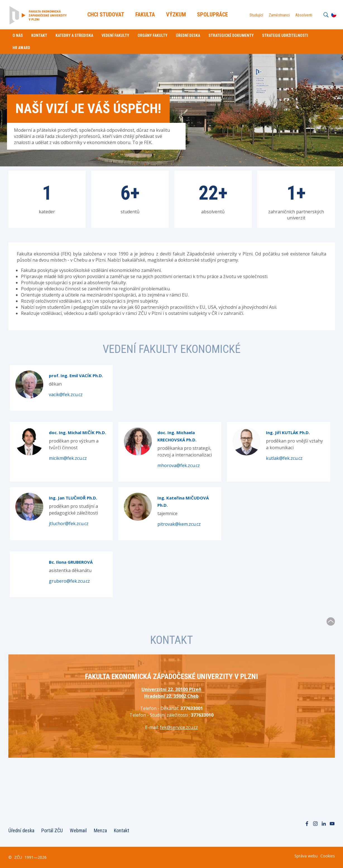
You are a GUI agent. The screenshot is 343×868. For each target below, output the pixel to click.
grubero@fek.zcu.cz (69, 581)
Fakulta (145, 15)
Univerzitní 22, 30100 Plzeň (171, 689)
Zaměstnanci (279, 15)
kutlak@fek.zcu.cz (284, 458)
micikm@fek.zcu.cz (68, 458)
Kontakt (39, 35)
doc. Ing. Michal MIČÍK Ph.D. (77, 432)
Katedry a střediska (74, 35)
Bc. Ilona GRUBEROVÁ (71, 562)
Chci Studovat (106, 15)
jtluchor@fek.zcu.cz (69, 523)
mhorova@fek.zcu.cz (179, 465)
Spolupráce (213, 15)
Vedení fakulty (115, 35)
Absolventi (304, 15)
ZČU (18, 857)
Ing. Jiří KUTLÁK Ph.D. (288, 432)
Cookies (328, 856)
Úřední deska (188, 35)
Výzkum (176, 15)
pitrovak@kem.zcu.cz (179, 524)
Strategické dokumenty (231, 35)
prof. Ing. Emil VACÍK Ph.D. (76, 376)
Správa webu (306, 856)
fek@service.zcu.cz (179, 727)
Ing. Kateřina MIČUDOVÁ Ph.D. (183, 501)
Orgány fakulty (153, 35)
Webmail (78, 830)
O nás (18, 35)
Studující (256, 15)
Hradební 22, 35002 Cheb (171, 696)
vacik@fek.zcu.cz (66, 394)
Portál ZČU (52, 830)
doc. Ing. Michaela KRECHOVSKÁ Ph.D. (177, 436)
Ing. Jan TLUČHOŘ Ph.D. (73, 498)
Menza (100, 830)
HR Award (21, 48)
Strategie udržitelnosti (285, 35)
